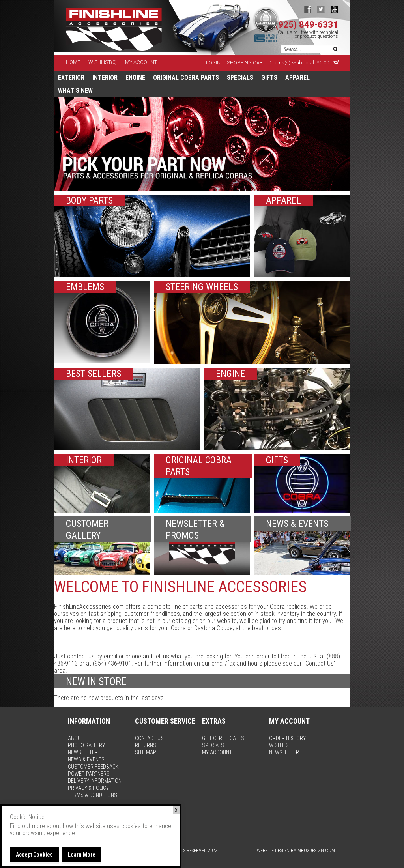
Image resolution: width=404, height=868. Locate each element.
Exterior (71, 78)
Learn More (82, 855)
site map (146, 752)
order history (287, 738)
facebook (308, 9)
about (76, 738)
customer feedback (93, 767)
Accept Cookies (34, 855)
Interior (105, 78)
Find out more (27, 826)
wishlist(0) (103, 62)
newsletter (83, 752)
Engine (135, 78)
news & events (86, 759)
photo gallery (86, 745)
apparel (297, 78)
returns (146, 745)
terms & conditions (93, 795)
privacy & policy (88, 788)
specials (240, 78)
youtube (334, 9)
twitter (321, 9)
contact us (149, 738)
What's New (75, 91)
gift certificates (223, 738)
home (73, 62)
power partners (89, 774)
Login (213, 63)
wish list (280, 745)
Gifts (269, 78)
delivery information (95, 781)
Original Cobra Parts (186, 78)
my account (141, 62)
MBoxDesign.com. (317, 851)
